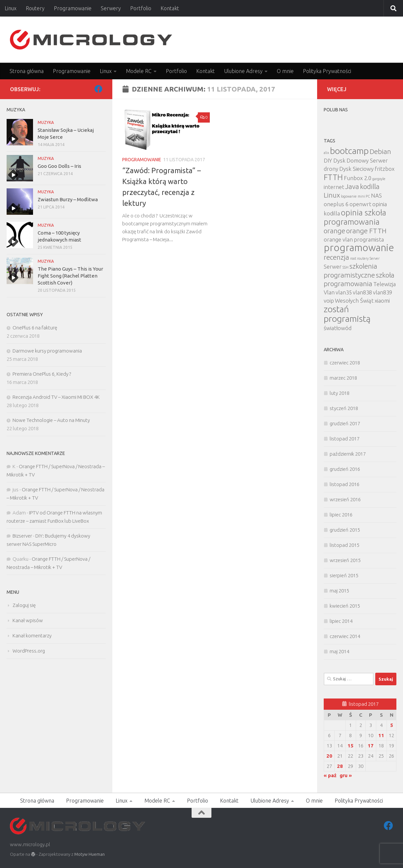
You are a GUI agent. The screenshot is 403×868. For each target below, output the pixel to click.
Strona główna (27, 71)
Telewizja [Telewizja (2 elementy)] (385, 284)
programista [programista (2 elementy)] (369, 239)
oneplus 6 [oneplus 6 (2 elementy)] (336, 204)
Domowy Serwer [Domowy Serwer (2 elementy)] (367, 160)
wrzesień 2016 (345, 499)
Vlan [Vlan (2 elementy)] (329, 292)
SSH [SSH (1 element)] (346, 267)
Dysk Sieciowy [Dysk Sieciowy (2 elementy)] (356, 169)
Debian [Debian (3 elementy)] (380, 151)
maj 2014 (339, 651)
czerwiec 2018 (345, 363)
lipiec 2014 (341, 621)
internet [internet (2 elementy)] (334, 187)
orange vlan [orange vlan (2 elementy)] (338, 239)
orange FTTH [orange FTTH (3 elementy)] (366, 231)
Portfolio (141, 8)
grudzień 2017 (345, 423)
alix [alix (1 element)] (326, 153)
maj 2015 (339, 591)
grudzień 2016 (345, 469)
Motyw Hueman (90, 854)
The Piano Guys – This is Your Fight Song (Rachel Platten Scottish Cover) (70, 276)
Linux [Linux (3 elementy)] (332, 195)
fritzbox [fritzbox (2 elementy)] (385, 169)
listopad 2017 (345, 439)
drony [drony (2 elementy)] (331, 169)
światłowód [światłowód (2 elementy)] (338, 328)
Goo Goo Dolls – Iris (59, 166)
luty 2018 (340, 393)
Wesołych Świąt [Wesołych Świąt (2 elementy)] (354, 301)
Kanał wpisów (28, 620)
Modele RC (139, 71)
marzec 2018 (343, 378)
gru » (346, 775)
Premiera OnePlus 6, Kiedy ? (42, 374)
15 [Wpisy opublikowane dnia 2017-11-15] (350, 746)
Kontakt (170, 8)
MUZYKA (46, 122)
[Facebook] (98, 89)
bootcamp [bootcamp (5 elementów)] (349, 151)
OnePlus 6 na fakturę (35, 328)
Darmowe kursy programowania (47, 351)
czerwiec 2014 (345, 636)
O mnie (285, 71)
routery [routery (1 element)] (363, 258)
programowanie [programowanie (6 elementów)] (359, 248)
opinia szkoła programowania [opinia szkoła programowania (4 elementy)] (355, 217)
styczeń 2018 (344, 408)
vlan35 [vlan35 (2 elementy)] (344, 292)
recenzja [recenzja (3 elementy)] (336, 257)
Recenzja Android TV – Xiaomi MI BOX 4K (56, 397)
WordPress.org (29, 651)
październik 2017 (348, 454)
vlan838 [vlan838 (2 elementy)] (362, 292)
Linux (11, 8)
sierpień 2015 (344, 575)
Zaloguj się (24, 605)
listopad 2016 (345, 484)
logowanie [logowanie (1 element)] (349, 196)
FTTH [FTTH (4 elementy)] (333, 177)
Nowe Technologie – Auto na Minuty (51, 420)
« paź (330, 775)
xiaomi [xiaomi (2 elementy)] (382, 301)
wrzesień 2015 (345, 560)
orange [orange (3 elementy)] (334, 231)
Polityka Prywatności (327, 71)
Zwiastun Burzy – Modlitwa (68, 199)
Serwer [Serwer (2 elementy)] (333, 266)
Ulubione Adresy (243, 71)
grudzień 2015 (345, 530)
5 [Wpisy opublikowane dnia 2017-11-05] (392, 725)
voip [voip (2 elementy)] (329, 301)
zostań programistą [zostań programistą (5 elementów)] (347, 314)
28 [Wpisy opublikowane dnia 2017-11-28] (340, 766)
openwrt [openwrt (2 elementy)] (360, 204)
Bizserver (22, 536)
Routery (35, 8)
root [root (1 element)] (353, 258)
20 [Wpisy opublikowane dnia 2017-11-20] (329, 756)
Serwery (111, 8)
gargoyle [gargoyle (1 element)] (379, 179)
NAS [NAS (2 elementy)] (376, 195)
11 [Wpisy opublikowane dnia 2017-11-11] (381, 735)
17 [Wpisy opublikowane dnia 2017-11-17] (371, 746)
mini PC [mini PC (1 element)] (364, 196)
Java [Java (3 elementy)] (352, 187)
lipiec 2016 (341, 515)
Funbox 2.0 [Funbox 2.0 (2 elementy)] (358, 178)
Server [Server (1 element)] (375, 258)
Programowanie (73, 8)
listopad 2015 (345, 545)
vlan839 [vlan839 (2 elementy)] (383, 292)
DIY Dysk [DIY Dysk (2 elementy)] (335, 160)
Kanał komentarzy (32, 636)
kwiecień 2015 (345, 606)
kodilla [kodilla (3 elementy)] (370, 187)
